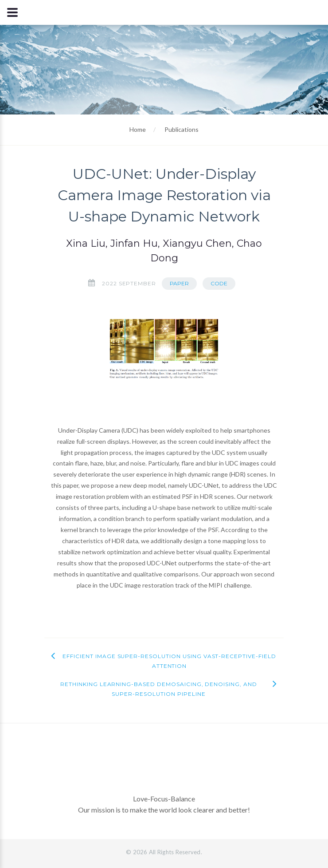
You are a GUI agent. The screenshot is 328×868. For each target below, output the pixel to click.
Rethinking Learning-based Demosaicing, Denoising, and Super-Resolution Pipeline (159, 689)
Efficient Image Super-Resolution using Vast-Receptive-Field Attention (169, 661)
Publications (182, 129)
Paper (179, 283)
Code (219, 283)
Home (138, 129)
